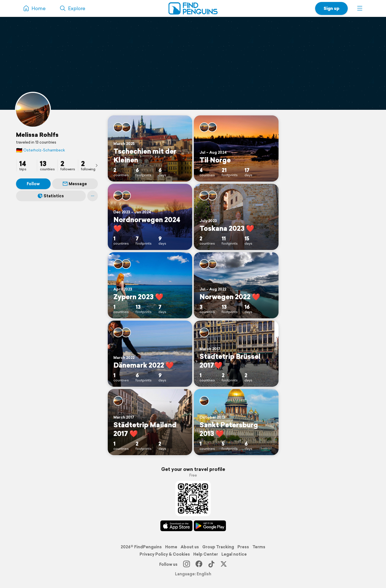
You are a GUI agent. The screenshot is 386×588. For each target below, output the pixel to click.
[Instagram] (187, 564)
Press (243, 547)
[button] (360, 8)
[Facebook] (199, 564)
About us (190, 547)
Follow (33, 184)
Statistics (51, 196)
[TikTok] (211, 564)
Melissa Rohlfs (37, 135)
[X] (224, 564)
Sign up (331, 8)
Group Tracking (218, 547)
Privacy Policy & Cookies (165, 554)
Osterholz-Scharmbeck (41, 150)
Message (75, 184)
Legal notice (234, 554)
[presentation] (96, 165)
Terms (259, 547)
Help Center (206, 554)
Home (171, 547)
